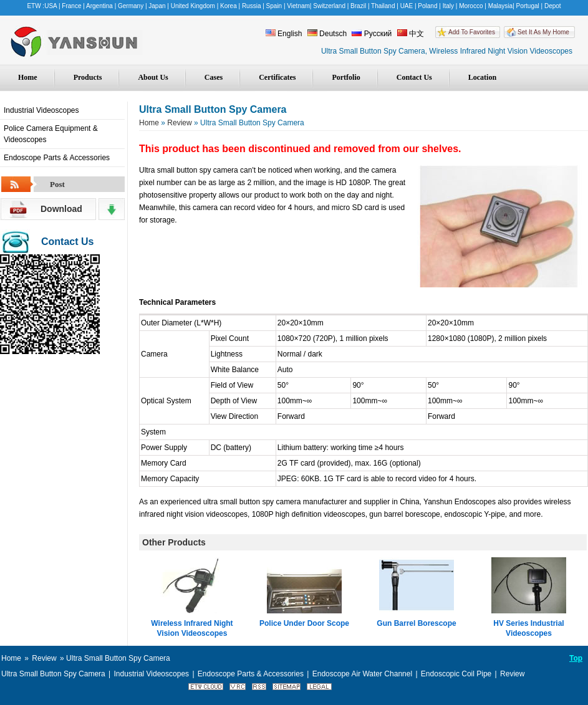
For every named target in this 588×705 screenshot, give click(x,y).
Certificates (277, 77)
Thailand (383, 6)
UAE (407, 6)
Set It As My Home (543, 32)
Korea (229, 6)
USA (51, 6)
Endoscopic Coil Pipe (456, 674)
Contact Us (414, 77)
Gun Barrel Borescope (416, 623)
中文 (411, 34)
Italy (448, 6)
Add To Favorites (472, 32)
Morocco (471, 6)
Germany (131, 6)
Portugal (528, 6)
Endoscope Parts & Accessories (57, 158)
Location (482, 77)
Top (576, 658)
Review (179, 123)
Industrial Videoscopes (41, 110)
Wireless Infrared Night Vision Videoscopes (192, 628)
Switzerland (329, 6)
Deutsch (327, 34)
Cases (214, 77)
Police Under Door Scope (304, 623)
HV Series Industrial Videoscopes (528, 628)
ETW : (36, 6)
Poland (427, 6)
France (71, 6)
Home (28, 77)
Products (88, 77)
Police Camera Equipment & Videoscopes (51, 134)
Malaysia (500, 6)
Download (61, 209)
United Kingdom (193, 6)
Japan (157, 6)
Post (57, 184)
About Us (153, 77)
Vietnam (298, 6)
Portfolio (346, 77)
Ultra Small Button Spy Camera (53, 674)
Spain (274, 6)
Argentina (99, 6)
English (284, 34)
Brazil (358, 6)
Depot (553, 6)
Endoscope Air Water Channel (362, 674)
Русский (372, 34)
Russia (252, 6)
